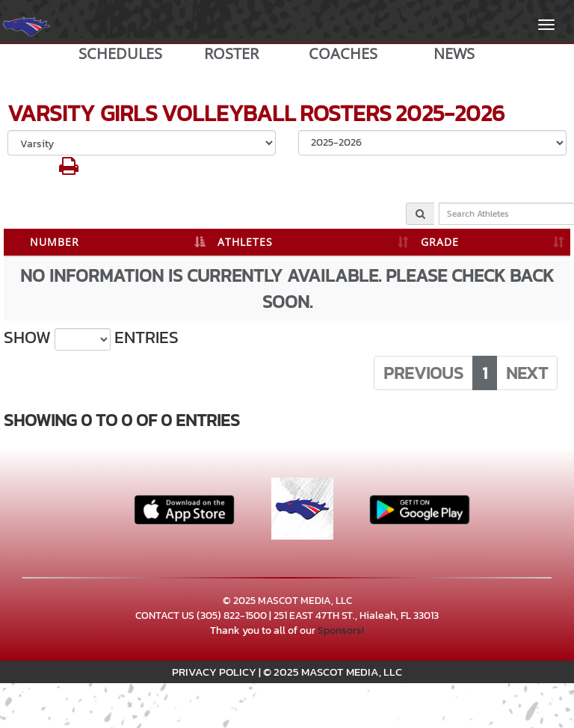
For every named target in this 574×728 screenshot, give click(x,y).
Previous (423, 373)
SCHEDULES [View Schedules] (120, 54)
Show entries (91, 338)
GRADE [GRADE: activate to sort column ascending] (440, 242)
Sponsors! (341, 630)
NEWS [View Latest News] (454, 54)
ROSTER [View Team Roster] (231, 54)
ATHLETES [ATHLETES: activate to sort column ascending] (245, 242)
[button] (69, 170)
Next (527, 373)
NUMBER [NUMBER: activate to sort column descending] (55, 242)
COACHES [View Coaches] (343, 54)
